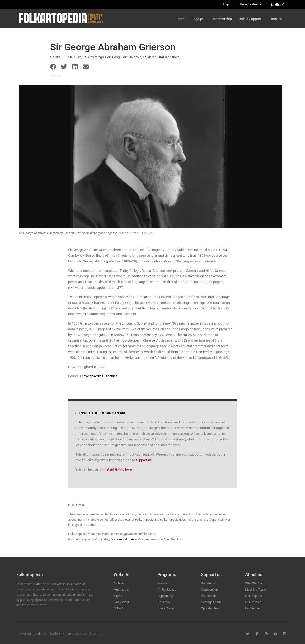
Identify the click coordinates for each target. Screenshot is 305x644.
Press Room (166, 608)
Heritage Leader (212, 602)
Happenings (166, 596)
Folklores (150, 57)
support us (144, 460)
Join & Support (251, 19)
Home (180, 19)
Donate (277, 19)
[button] (53, 67)
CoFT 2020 (165, 602)
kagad (118, 596)
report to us (127, 539)
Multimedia (121, 590)
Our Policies (253, 602)
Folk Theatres (131, 57)
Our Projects (254, 596)
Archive (119, 583)
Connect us (253, 608)
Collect (277, 4)
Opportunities (210, 608)
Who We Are (254, 583)
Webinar (163, 583)
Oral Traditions (169, 57)
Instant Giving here (118, 469)
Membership (222, 19)
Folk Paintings (93, 57)
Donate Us (208, 583)
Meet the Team (255, 590)
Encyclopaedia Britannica (99, 376)
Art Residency (167, 590)
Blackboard (121, 602)
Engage (199, 19)
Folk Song (113, 57)
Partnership (209, 596)
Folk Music (73, 57)
